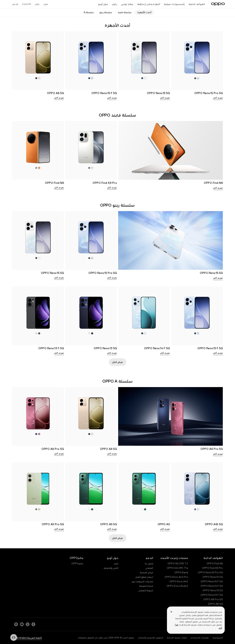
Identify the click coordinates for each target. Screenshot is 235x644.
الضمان (149, 568)
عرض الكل (118, 362)
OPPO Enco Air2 (179, 581)
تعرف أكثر (218, 98)
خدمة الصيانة (146, 586)
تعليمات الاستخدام (200, 638)
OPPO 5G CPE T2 (178, 564)
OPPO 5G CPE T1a (177, 568)
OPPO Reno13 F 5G (212, 595)
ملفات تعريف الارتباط (177, 638)
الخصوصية (218, 638)
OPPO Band (181, 573)
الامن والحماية (111, 568)
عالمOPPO (77, 564)
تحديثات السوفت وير (142, 581)
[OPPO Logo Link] (218, 4)
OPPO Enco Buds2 (177, 586)
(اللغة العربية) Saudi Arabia (27, 638)
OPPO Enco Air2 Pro (176, 577)
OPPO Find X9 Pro (212, 568)
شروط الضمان (146, 590)
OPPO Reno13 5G (213, 590)
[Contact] (14, 637)
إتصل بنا (149, 564)
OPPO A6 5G (215, 604)
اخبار (116, 564)
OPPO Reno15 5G (213, 577)
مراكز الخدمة (146, 573)
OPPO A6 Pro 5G (213, 599)
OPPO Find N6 (215, 564)
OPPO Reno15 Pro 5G (210, 573)
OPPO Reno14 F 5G (212, 586)
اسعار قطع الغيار (144, 577)
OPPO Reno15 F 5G (212, 581)
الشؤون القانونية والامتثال (151, 638)
